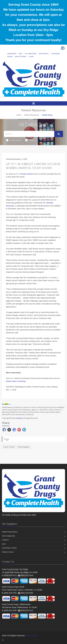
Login (31, 57)
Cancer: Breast (9, 447)
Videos (30, 140)
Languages (12, 54)
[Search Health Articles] (29, 134)
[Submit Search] (59, 134)
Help (21, 54)
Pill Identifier (31, 54)
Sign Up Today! (21, 57)
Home (19, 115)
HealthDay (19, 418)
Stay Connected (9, 536)
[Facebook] (63, 48)
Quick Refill (44, 54)
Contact (5, 540)
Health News (14, 140)
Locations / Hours (9, 548)
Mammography (24, 447)
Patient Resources (32, 115)
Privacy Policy (8, 552)
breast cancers (27, 174)
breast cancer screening (16, 381)
